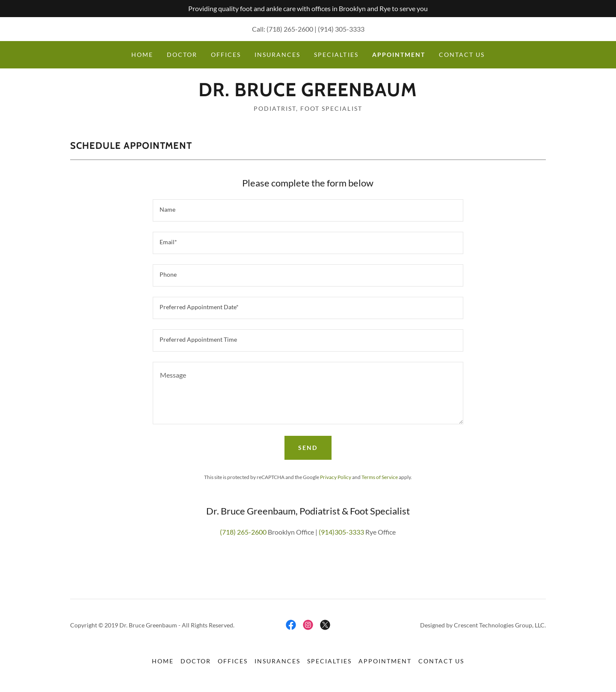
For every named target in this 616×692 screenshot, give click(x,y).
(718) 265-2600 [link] (290, 29)
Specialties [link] (336, 55)
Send (308, 448)
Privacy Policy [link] (336, 477)
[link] (308, 93)
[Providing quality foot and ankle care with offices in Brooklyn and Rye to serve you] (308, 9)
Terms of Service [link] (380, 477)
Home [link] (142, 55)
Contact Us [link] (462, 55)
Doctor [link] (182, 55)
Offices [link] (226, 55)
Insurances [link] (277, 55)
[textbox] (308, 210)
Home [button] (163, 661)
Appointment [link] (399, 55)
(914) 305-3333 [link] (341, 29)
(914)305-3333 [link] (341, 532)
